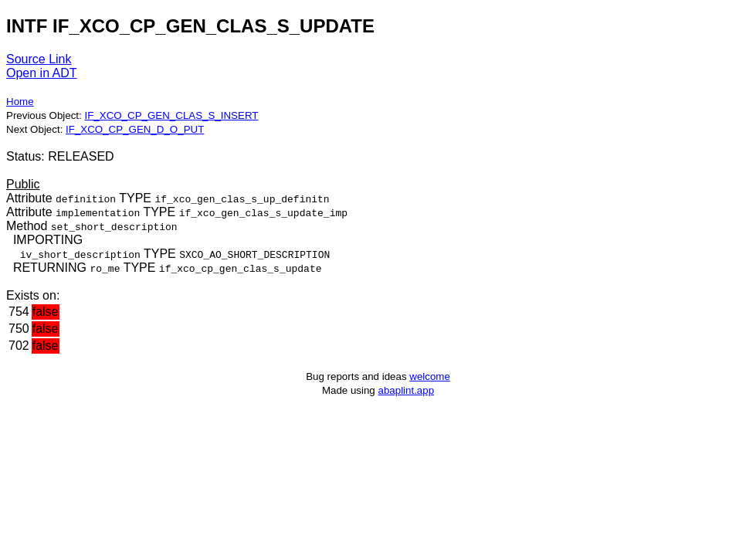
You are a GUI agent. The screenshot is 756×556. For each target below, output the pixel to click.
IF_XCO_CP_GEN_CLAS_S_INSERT (171, 115)
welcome (430, 376)
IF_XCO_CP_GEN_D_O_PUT (135, 129)
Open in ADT (42, 73)
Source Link (39, 59)
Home (20, 102)
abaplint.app (406, 390)
